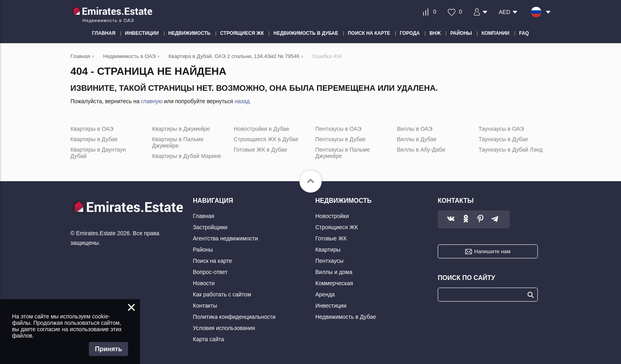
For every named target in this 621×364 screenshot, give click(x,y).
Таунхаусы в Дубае (503, 139)
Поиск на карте (212, 261)
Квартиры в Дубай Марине (187, 156)
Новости (204, 283)
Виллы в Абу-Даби (421, 150)
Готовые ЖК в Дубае (260, 150)
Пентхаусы (329, 261)
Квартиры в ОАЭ (92, 129)
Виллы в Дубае (417, 139)
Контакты (205, 306)
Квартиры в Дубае (94, 139)
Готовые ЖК (331, 238)
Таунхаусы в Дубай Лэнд (511, 150)
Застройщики (210, 227)
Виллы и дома (334, 272)
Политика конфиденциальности (234, 317)
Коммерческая (334, 283)
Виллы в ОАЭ (415, 129)
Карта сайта (208, 339)
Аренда (325, 294)
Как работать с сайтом (222, 294)
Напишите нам (492, 251)
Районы (203, 250)
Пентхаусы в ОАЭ (338, 129)
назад (242, 101)
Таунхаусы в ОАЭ (501, 129)
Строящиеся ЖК (337, 227)
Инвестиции (331, 306)
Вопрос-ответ (210, 272)
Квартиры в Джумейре (181, 129)
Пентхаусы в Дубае (341, 139)
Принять (108, 349)
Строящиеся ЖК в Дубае (266, 139)
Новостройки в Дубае (261, 129)
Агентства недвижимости (225, 238)
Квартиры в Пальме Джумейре (178, 142)
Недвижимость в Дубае (346, 317)
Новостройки (332, 216)
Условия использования (224, 328)
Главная (203, 216)
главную (152, 101)
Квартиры (328, 250)
